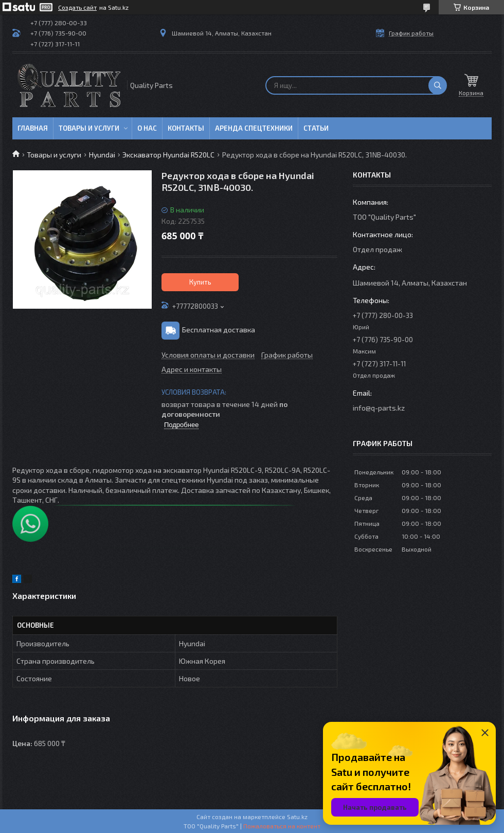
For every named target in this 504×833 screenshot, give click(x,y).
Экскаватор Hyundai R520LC (168, 155)
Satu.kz (297, 817)
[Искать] (438, 85)
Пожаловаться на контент (282, 826)
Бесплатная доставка (219, 330)
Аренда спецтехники (254, 128)
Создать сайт (77, 7)
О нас (147, 128)
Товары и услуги (89, 128)
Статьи (316, 128)
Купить (200, 282)
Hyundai (102, 155)
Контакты (186, 128)
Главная (33, 128)
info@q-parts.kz (379, 408)
